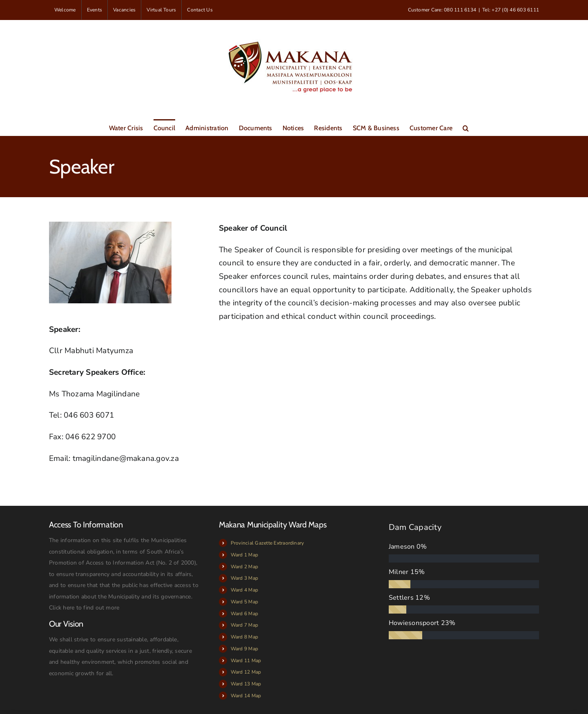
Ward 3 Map (244, 578)
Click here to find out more (84, 608)
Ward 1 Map (244, 555)
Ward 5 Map (244, 602)
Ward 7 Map (244, 625)
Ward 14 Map (246, 696)
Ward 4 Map (244, 590)
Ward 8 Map (244, 637)
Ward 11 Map (246, 661)
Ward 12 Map (246, 672)
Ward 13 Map (246, 684)
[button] (466, 127)
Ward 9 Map (244, 649)
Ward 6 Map (244, 614)
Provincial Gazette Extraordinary (267, 543)
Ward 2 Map (244, 567)
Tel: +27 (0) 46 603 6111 (511, 10)
